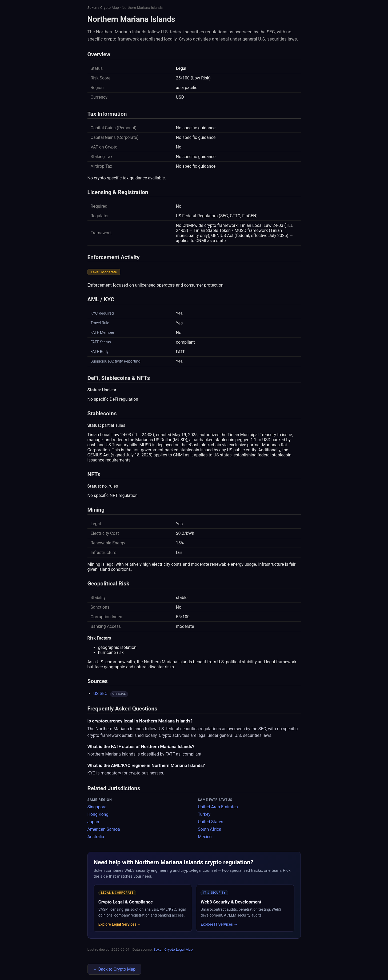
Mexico (205, 837)
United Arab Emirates (218, 807)
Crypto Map (110, 7)
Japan (93, 822)
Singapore (97, 807)
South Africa (210, 829)
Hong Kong (98, 814)
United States (211, 822)
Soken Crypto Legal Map (173, 949)
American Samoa (104, 829)
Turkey (204, 814)
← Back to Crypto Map (114, 969)
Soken (92, 7)
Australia (96, 837)
